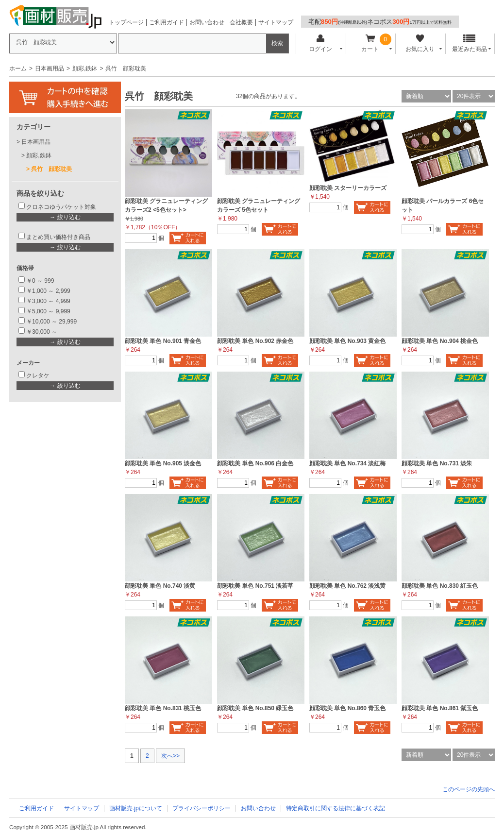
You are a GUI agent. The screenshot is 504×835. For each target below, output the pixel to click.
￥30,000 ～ (42, 332)
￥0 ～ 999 (40, 281)
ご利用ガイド (167, 22)
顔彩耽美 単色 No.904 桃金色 (440, 341)
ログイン (320, 43)
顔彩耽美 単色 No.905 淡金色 (163, 463)
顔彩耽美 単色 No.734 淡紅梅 (347, 463)
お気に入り (420, 43)
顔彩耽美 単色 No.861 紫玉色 (440, 708)
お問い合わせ (207, 22)
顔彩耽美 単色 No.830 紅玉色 (440, 586)
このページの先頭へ (469, 789)
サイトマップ (276, 22)
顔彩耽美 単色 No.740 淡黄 (160, 586)
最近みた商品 (470, 43)
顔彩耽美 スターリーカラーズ (348, 188)
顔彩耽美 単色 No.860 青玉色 (347, 708)
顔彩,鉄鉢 (85, 68)
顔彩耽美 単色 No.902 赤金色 (255, 341)
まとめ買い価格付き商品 (58, 237)
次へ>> (170, 756)
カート (370, 43)
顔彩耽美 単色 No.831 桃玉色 (163, 708)
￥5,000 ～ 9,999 (48, 311)
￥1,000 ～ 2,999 (48, 291)
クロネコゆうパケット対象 (61, 207)
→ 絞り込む (65, 217)
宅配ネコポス (380, 22)
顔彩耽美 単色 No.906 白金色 (255, 463)
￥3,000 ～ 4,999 (48, 301)
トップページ (126, 22)
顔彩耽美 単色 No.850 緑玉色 (255, 708)
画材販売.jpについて (136, 808)
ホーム (18, 68)
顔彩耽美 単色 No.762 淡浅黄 (347, 586)
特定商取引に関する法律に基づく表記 (336, 808)
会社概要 (241, 22)
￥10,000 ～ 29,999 (51, 322)
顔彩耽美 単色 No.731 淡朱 (437, 463)
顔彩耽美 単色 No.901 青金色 (163, 341)
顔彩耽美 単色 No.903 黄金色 (347, 341)
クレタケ (38, 375)
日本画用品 (50, 68)
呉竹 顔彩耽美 (51, 169)
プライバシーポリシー (202, 808)
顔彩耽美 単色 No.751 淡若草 (255, 586)
